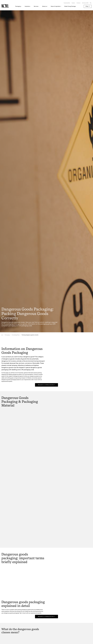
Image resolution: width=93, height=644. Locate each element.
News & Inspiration (56, 6)
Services (36, 6)
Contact (78, 3)
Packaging (18, 6)
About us (44, 6)
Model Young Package (70, 6)
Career (73, 3)
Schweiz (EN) (85, 3)
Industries (27, 6)
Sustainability (67, 3)
